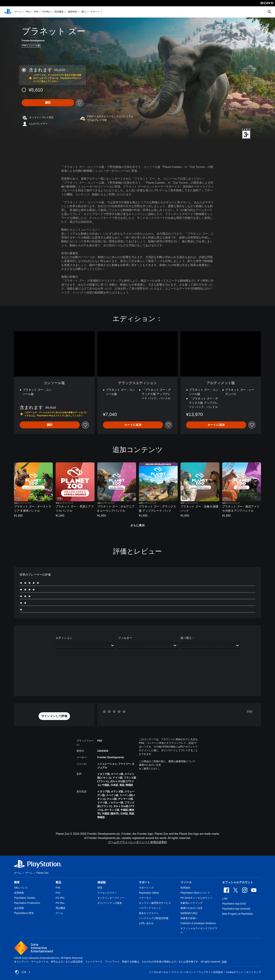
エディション (64, 638)
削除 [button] (250, 711)
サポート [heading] (145, 882)
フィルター (125, 638)
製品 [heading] (58, 882)
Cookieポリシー (235, 972)
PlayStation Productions (27, 903)
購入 (84, 12)
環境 (100, 888)
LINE (225, 899)
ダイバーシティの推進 (110, 903)
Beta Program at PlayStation (238, 914)
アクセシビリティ (107, 893)
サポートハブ (146, 888)
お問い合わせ (146, 923)
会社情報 (19, 908)
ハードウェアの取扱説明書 (154, 918)
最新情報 (72, 12)
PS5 (28, 12)
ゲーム (18, 12)
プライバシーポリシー (183, 972)
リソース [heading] (186, 882)
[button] (54, 716)
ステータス (145, 898)
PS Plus (46, 12)
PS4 (36, 12)
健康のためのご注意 (150, 765)
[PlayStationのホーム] (8, 12)
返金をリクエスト (149, 913)
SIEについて (21, 888)
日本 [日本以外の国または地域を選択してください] (23, 972)
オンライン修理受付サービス (155, 903)
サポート (95, 12)
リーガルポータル (159, 972)
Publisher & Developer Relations (198, 923)
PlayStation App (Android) (236, 909)
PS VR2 (60, 898)
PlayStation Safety (149, 893)
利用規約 (185, 888)
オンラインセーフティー (111, 898)
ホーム (18, 873)
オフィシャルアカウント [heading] (238, 882)
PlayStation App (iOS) (234, 904)
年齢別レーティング (192, 903)
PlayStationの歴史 (24, 913)
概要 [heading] (17, 882)
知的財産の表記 (189, 913)
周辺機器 (59, 12)
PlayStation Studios (25, 898)
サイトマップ (254, 972)
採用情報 (19, 893)
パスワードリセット (150, 908)
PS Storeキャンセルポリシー (196, 898)
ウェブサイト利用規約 (211, 972)
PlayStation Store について (195, 893)
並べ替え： (187, 638)
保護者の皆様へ (189, 918)
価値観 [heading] (102, 882)
